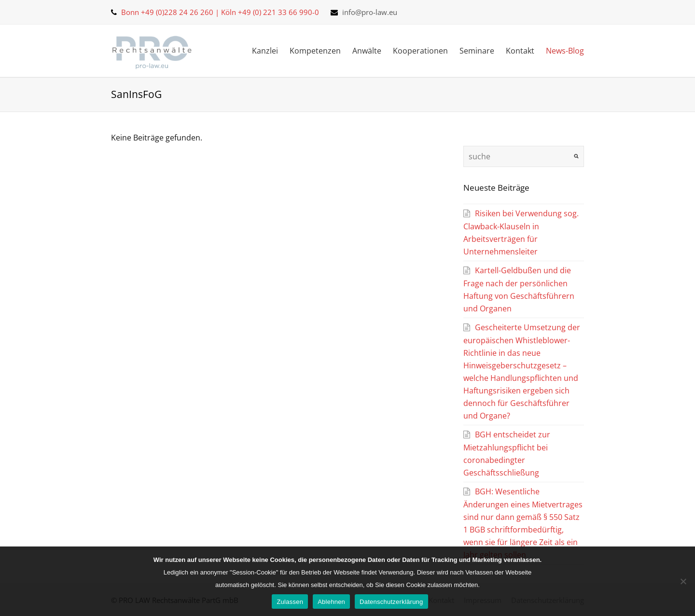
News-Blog (565, 51)
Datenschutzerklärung (391, 602)
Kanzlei (265, 51)
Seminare (477, 51)
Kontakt (520, 51)
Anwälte (367, 51)
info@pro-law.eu (370, 12)
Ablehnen (331, 602)
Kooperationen (420, 51)
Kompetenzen (315, 51)
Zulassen (290, 602)
